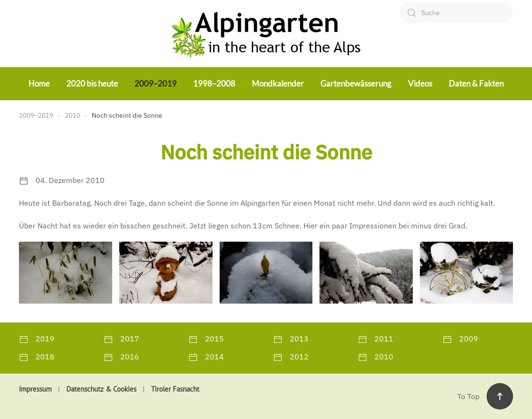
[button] (66, 273)
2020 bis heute (92, 83)
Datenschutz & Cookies (101, 389)
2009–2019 (155, 83)
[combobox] (456, 13)
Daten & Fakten (476, 83)
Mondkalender (278, 83)
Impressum (35, 389)
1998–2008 (214, 83)
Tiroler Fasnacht (175, 389)
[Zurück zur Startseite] (266, 33)
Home (39, 83)
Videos (420, 83)
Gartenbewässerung (356, 83)
